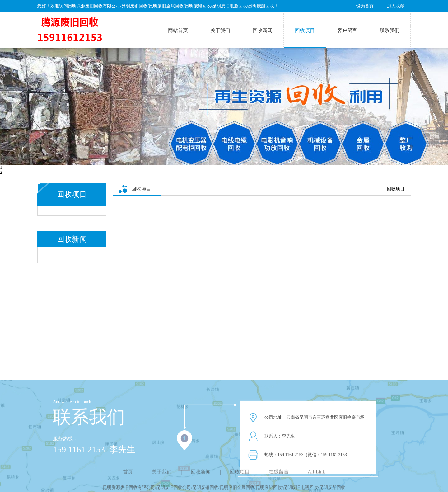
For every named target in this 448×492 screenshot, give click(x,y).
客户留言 (347, 30)
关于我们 (220, 30)
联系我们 (390, 30)
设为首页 (365, 6)
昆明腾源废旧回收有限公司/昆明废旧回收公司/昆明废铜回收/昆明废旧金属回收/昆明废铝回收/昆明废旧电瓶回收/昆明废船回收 (224, 489)
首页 (128, 474)
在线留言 (279, 474)
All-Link (316, 474)
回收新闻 (263, 30)
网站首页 (178, 30)
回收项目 (305, 30)
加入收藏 (396, 6)
